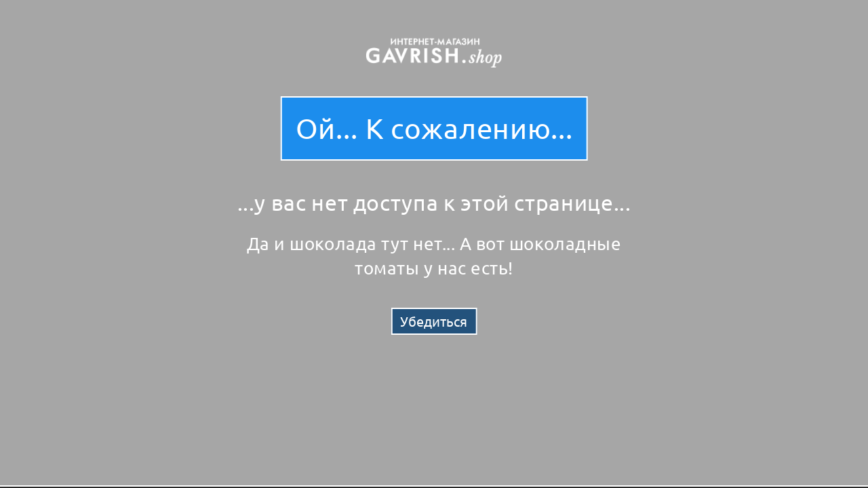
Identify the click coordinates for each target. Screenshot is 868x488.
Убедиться (434, 321)
